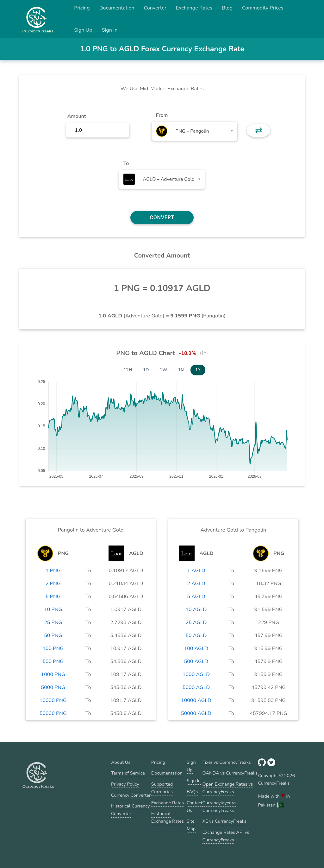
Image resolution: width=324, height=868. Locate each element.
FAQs (192, 792)
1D (146, 370)
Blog (227, 8)
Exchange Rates (194, 8)
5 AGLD (196, 597)
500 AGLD (196, 661)
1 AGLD (196, 571)
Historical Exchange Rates (168, 817)
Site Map (191, 825)
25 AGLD (196, 622)
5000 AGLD (196, 687)
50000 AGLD (196, 713)
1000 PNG (53, 674)
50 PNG (53, 635)
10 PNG (53, 610)
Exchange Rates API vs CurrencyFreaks (226, 836)
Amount (77, 116)
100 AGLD (196, 648)
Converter (155, 8)
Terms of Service (128, 773)
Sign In (110, 30)
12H (128, 370)
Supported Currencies (162, 788)
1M (181, 370)
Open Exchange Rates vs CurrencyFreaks (228, 788)
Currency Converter (131, 795)
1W (164, 370)
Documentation (117, 8)
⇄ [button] (259, 131)
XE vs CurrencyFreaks (224, 821)
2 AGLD (196, 584)
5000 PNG (53, 687)
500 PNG (53, 661)
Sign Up (83, 30)
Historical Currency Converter (131, 810)
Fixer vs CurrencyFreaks (227, 762)
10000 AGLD (196, 700)
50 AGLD (196, 635)
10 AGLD (196, 610)
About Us (121, 762)
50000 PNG (53, 713)
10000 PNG (53, 700)
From (162, 115)
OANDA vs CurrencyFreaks (230, 773)
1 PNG (53, 571)
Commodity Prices (263, 8)
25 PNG (53, 622)
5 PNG (53, 597)
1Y (198, 370)
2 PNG (53, 584)
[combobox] (194, 131)
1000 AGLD (196, 674)
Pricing (82, 8)
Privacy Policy (125, 784)
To (126, 163)
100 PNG (53, 648)
